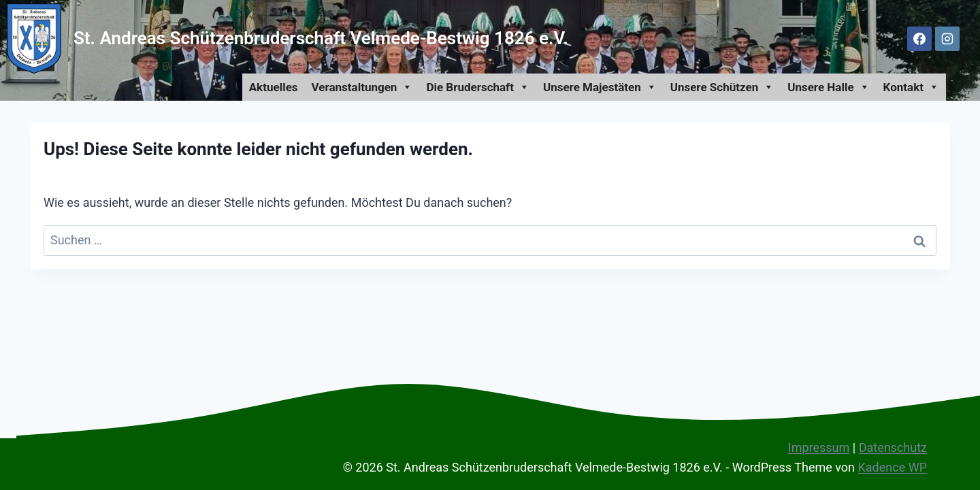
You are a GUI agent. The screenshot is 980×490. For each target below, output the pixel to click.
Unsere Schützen (722, 87)
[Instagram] (947, 39)
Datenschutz (893, 447)
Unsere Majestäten (600, 87)
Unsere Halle (828, 87)
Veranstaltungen (362, 87)
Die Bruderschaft (478, 87)
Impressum (819, 447)
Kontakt (911, 87)
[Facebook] (919, 39)
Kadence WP (893, 467)
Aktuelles (274, 87)
